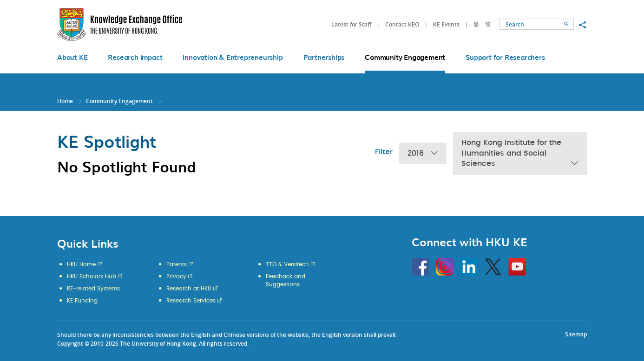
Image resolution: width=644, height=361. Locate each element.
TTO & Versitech (287, 264)
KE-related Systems (93, 289)
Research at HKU (189, 289)
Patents (177, 264)
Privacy (176, 276)
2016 (423, 154)
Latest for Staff (351, 24)
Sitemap (576, 334)
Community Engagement (119, 101)
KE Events (446, 24)
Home (65, 101)
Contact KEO (402, 24)
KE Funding (82, 301)
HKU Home (81, 264)
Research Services (191, 301)
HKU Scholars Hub (92, 276)
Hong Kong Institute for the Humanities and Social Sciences (520, 154)
